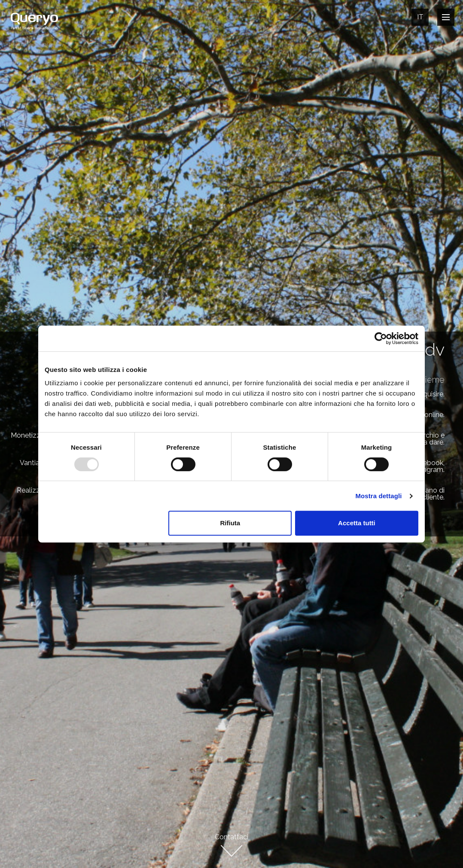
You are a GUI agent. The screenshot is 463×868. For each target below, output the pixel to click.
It (420, 17)
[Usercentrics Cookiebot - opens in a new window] (381, 338)
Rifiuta (230, 523)
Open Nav (448, 17)
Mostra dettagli (378, 496)
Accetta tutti (357, 523)
